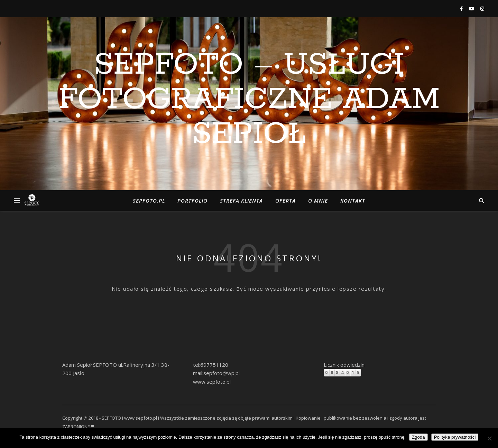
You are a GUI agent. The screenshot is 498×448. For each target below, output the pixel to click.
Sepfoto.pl (149, 200)
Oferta (285, 200)
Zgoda (418, 437)
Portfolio (192, 200)
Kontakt (353, 200)
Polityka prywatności (455, 437)
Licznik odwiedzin (344, 365)
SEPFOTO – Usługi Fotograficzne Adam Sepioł (249, 100)
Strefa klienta (241, 200)
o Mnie (318, 200)
